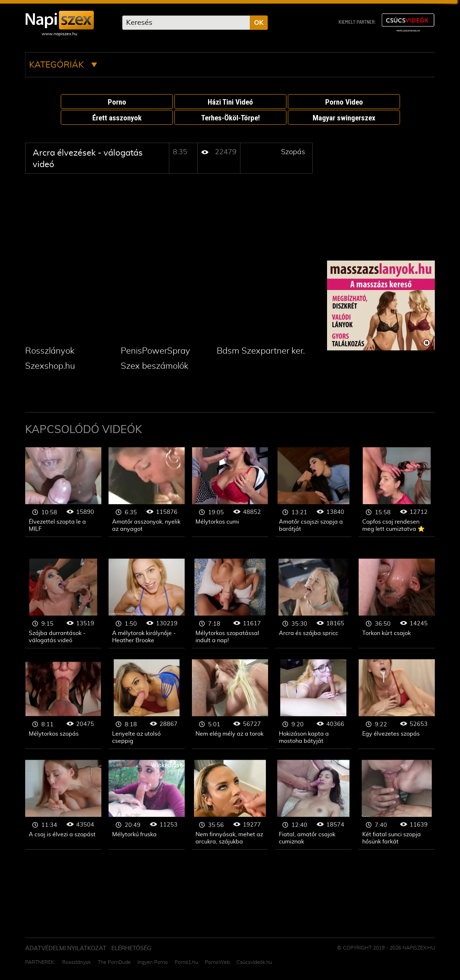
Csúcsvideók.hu (254, 962)
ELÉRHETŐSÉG (131, 948)
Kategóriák (63, 65)
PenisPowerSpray (155, 351)
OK (259, 23)
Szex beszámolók (155, 366)
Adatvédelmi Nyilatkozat (66, 948)
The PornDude (114, 962)
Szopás (293, 152)
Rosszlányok (50, 351)
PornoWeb (217, 962)
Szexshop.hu (50, 366)
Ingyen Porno (153, 962)
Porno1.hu (186, 962)
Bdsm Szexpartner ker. (261, 351)
